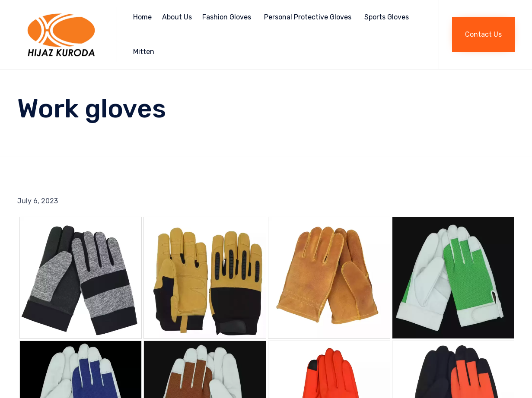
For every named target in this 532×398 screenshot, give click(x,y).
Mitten (144, 52)
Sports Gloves (387, 17)
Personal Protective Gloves (308, 17)
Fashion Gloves (227, 17)
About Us (177, 17)
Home (142, 17)
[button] (483, 35)
